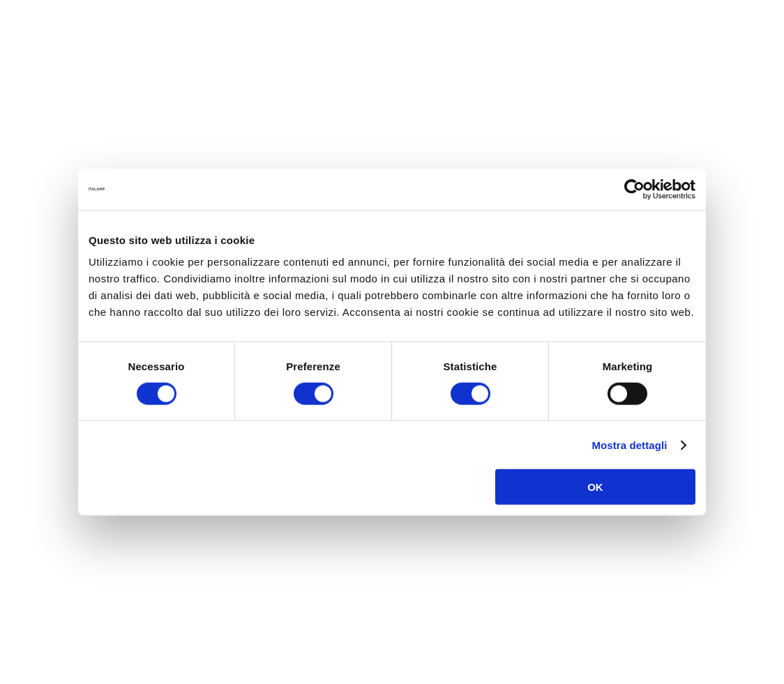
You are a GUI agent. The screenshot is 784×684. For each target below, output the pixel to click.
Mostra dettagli (629, 444)
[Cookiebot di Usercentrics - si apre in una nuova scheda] (634, 189)
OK (595, 487)
